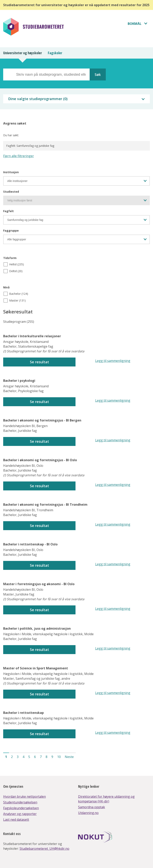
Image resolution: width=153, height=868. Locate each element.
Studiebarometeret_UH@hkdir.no (44, 849)
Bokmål (135, 24)
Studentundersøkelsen (20, 802)
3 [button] (18, 757)
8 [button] (47, 757)
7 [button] (41, 757)
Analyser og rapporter (20, 814)
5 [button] (29, 757)
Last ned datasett (16, 820)
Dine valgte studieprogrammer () (38, 99)
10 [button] (59, 757)
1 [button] (6, 757)
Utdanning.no (88, 813)
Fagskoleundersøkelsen (21, 808)
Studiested (11, 192)
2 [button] (12, 757)
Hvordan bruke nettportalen (25, 796)
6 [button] (35, 757)
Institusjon (11, 172)
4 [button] (23, 757)
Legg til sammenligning (113, 361)
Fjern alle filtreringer (19, 156)
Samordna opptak (92, 807)
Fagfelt (8, 211)
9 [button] (52, 757)
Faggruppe (11, 231)
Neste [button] (69, 757)
